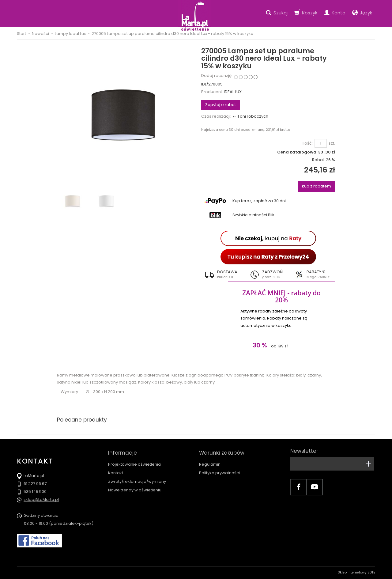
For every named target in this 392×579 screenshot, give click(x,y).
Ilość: (308, 143)
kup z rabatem (317, 186)
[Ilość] (321, 144)
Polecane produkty (83, 420)
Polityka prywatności (219, 470)
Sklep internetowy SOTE (356, 573)
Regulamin (210, 462)
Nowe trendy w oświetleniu (135, 487)
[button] (224, 274)
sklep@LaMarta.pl (41, 500)
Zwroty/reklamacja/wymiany (137, 479)
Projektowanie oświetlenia (134, 462)
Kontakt (116, 470)
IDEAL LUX (233, 92)
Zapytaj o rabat (221, 105)
